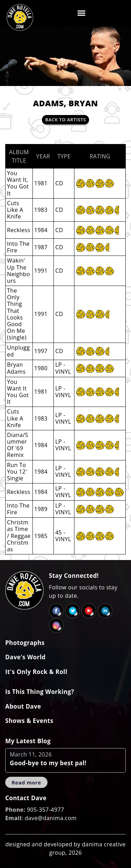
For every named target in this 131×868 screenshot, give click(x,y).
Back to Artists (65, 120)
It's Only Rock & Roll (36, 672)
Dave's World (25, 657)
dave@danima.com (51, 818)
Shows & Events (29, 721)
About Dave (23, 706)
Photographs (25, 643)
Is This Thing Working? (40, 692)
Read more (26, 782)
